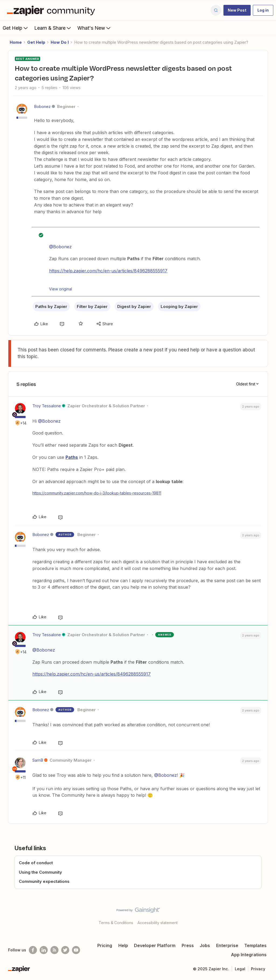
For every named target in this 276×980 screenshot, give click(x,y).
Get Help (16, 28)
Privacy (258, 969)
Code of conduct (36, 863)
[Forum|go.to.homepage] (52, 10)
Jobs (205, 945)
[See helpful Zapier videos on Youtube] (76, 950)
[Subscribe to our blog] (54, 950)
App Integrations (249, 955)
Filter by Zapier (92, 306)
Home (16, 42)
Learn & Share (53, 28)
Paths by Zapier (51, 306)
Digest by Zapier (134, 306)
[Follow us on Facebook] (33, 950)
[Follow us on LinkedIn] (44, 950)
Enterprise (227, 945)
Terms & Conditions (116, 923)
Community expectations (44, 881)
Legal (240, 969)
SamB (38, 760)
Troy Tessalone (47, 406)
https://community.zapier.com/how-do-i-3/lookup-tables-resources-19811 (97, 493)
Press (188, 945)
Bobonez (42, 106)
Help (123, 945)
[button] (237, 10)
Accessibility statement (158, 923)
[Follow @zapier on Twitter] (65, 950)
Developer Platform (155, 945)
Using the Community (40, 872)
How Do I (60, 42)
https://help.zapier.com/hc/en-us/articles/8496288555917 (108, 271)
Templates (255, 945)
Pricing (105, 945)
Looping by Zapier (179, 306)
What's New (94, 28)
